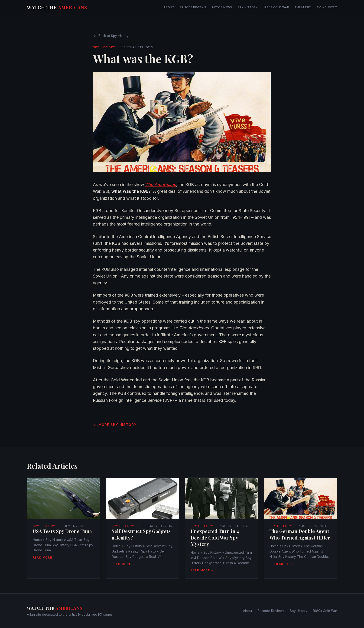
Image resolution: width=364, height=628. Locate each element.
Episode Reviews (193, 7)
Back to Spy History (111, 36)
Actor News (222, 7)
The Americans (161, 185)
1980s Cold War (276, 7)
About (169, 7)
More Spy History (115, 425)
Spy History (248, 7)
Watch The (57, 7)
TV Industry (327, 7)
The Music (303, 7)
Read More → (44, 558)
